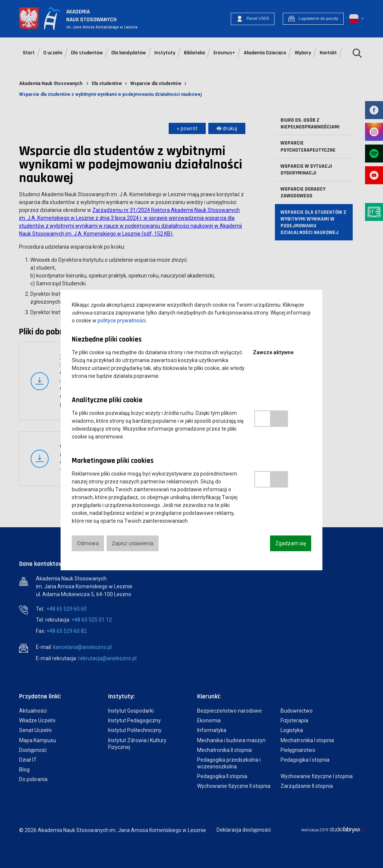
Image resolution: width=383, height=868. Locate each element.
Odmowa (88, 543)
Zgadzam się (291, 543)
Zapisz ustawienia (133, 543)
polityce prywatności (122, 321)
